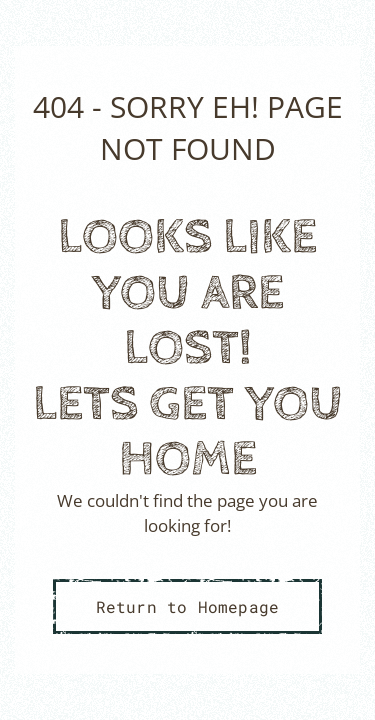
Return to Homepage (188, 606)
